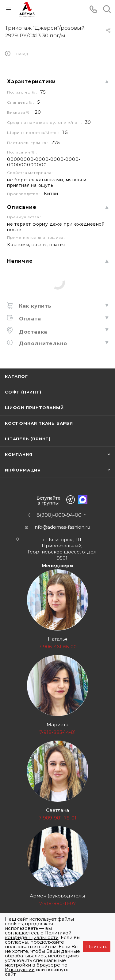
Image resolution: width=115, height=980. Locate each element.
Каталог (16, 376)
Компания (19, 454)
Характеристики (31, 81)
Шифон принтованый (34, 408)
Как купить (34, 306)
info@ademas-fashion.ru (62, 527)
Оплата (29, 319)
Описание (22, 207)
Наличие (20, 261)
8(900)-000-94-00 (59, 515)
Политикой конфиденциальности (38, 935)
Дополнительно (42, 344)
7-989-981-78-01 (57, 818)
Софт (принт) (23, 392)
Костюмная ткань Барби (39, 423)
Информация (23, 470)
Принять (97, 947)
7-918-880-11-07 (57, 903)
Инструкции (20, 969)
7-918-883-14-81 (57, 732)
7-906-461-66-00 (58, 647)
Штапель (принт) (28, 439)
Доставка (32, 332)
